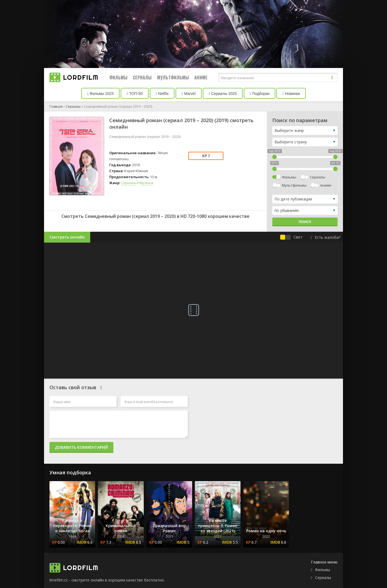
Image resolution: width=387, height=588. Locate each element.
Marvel (188, 94)
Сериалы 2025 (223, 94)
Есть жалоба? (325, 237)
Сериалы (142, 78)
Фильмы (118, 78)
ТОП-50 (135, 94)
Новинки (291, 94)
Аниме (201, 78)
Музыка (146, 183)
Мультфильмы (173, 78)
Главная (56, 106)
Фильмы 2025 (101, 94)
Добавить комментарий (81, 447)
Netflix (162, 94)
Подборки (260, 94)
